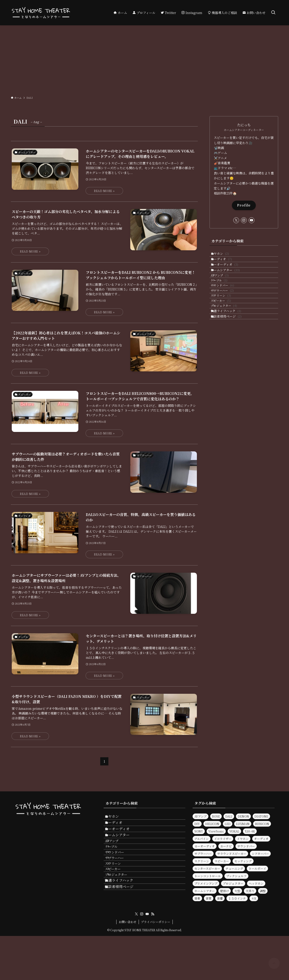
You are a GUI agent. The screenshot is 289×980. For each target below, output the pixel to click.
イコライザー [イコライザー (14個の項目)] (223, 839)
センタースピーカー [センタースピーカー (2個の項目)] (207, 869)
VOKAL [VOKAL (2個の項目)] (234, 831)
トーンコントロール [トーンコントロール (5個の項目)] (208, 876)
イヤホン (224, 256)
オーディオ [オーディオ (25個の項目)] (261, 839)
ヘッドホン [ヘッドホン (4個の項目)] (256, 883)
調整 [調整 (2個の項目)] (263, 891)
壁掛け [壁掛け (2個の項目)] (225, 891)
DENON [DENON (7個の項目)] (243, 816)
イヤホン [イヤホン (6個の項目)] (243, 839)
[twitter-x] (236, 220)
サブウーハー (228, 318)
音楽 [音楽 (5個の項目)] (197, 898)
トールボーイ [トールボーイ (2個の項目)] (257, 869)
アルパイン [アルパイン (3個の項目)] (202, 839)
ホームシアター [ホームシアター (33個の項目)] (205, 891)
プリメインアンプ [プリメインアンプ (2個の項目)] (206, 883)
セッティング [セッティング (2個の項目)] (243, 861)
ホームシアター (230, 284)
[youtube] (252, 220)
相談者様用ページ (231, 363)
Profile (244, 205)
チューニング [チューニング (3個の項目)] (234, 869)
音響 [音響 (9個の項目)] (220, 898)
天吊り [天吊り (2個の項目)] (250, 891)
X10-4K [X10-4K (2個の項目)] (250, 831)
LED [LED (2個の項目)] (228, 824)
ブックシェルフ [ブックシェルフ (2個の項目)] (236, 876)
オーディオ (226, 265)
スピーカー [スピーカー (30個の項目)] (222, 861)
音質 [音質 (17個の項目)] (209, 898)
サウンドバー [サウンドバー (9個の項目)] (246, 846)
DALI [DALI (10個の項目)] (229, 816)
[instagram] (244, 220)
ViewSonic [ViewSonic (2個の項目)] (216, 831)
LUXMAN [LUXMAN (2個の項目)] (243, 824)
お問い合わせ (128, 966)
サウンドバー (228, 310)
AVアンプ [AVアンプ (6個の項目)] (200, 816)
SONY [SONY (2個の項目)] (199, 831)
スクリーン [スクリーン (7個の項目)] (202, 861)
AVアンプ (226, 293)
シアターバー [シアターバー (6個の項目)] (260, 854)
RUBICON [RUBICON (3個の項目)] (262, 824)
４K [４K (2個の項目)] (254, 898)
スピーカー (227, 336)
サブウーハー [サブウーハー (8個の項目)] (203, 854)
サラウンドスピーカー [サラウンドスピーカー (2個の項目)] (232, 854)
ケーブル (225, 301)
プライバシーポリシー (156, 966)
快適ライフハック (231, 353)
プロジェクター (230, 344)
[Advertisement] (144, 59)
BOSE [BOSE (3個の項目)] (216, 816)
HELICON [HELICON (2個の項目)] (212, 824)
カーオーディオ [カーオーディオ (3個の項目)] (205, 846)
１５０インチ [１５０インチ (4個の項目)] (237, 898)
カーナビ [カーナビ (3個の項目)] (226, 846)
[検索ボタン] (273, 13)
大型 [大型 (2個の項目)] (237, 891)
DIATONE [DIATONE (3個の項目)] (261, 816)
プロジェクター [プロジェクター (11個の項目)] (233, 883)
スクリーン (227, 327)
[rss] (153, 958)
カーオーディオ (229, 274)
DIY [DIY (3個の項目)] (197, 824)
